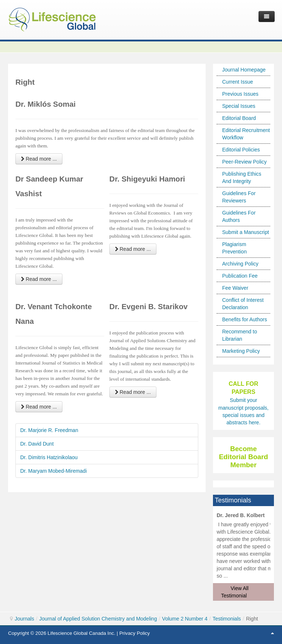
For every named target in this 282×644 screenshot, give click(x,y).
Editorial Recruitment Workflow (246, 134)
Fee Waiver (235, 288)
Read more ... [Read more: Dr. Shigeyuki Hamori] (133, 249)
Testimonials (227, 619)
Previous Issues (240, 94)
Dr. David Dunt (37, 444)
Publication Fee (240, 276)
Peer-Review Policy (244, 162)
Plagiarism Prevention (234, 248)
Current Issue (238, 82)
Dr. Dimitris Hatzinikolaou (49, 457)
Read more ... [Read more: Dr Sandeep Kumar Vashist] (39, 279)
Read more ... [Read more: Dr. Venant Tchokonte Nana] (39, 407)
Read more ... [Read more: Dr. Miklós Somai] (39, 159)
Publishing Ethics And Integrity (242, 178)
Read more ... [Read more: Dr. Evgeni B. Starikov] (133, 392)
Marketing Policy (241, 351)
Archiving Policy (240, 264)
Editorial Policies (241, 150)
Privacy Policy (135, 633)
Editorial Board (239, 118)
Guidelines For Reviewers (239, 197)
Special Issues (239, 106)
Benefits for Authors (245, 319)
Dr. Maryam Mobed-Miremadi (53, 471)
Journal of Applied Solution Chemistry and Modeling (98, 619)
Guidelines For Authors (239, 216)
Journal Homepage (244, 70)
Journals (24, 619)
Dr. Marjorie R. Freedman (49, 430)
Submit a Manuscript (246, 232)
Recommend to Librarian (240, 335)
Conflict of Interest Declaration (243, 304)
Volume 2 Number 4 (185, 619)
